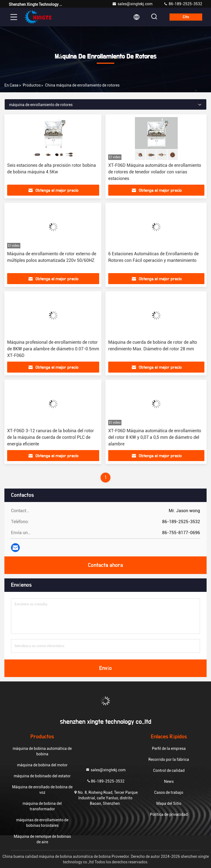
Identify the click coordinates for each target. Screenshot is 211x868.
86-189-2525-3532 (183, 4)
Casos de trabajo (169, 792)
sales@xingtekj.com (132, 4)
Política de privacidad (169, 814)
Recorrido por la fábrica (169, 759)
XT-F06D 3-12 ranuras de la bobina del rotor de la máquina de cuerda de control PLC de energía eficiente (51, 437)
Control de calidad (169, 770)
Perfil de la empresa (169, 748)
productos (32, 85)
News (169, 781)
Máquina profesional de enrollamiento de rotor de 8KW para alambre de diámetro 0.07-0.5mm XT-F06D (53, 349)
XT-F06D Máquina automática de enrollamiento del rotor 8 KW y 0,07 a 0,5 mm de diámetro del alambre (155, 437)
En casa (11, 85)
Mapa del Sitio (169, 803)
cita (186, 17)
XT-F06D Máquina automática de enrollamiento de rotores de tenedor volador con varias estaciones (155, 172)
